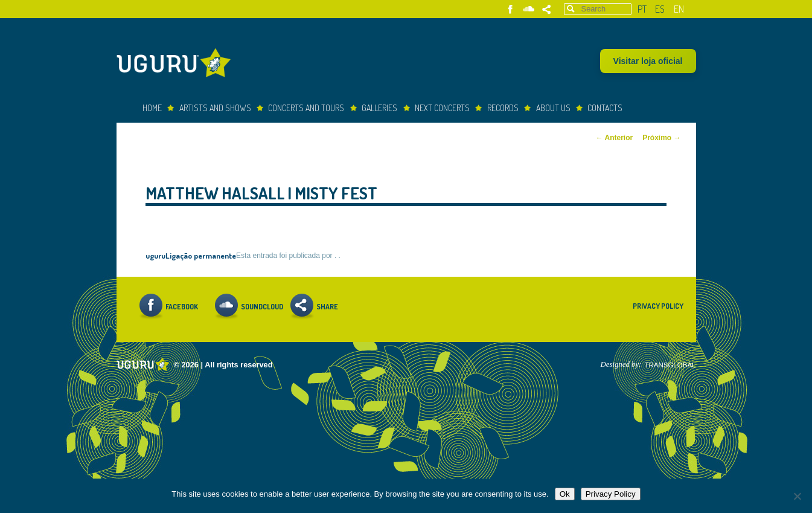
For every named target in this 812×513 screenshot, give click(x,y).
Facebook (510, 9)
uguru (155, 255)
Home (152, 108)
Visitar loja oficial (648, 61)
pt (642, 9)
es (660, 9)
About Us (553, 108)
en (679, 9)
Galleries (379, 108)
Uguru (177, 64)
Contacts (605, 108)
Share (547, 9)
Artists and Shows (215, 108)
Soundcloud (529, 9)
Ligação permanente (201, 255)
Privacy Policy (658, 306)
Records (503, 108)
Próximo (661, 138)
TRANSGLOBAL (670, 365)
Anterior (615, 138)
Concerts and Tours (306, 108)
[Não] (797, 496)
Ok (565, 494)
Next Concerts (442, 108)
